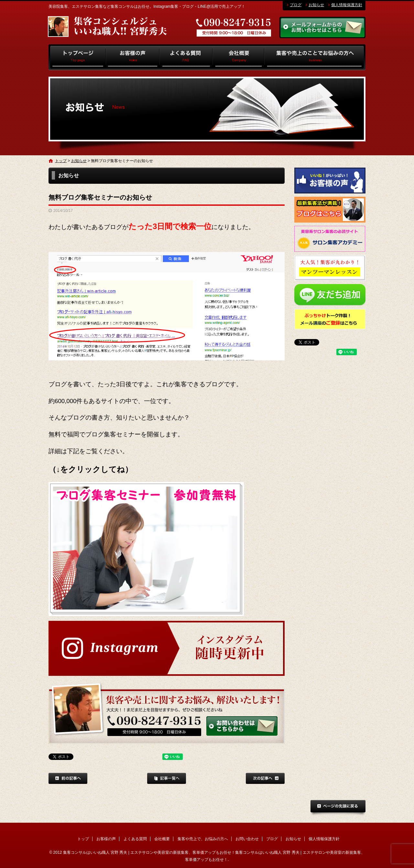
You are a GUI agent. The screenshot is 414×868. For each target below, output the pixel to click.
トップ (77, 57)
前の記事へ (68, 778)
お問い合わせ (247, 839)
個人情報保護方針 (347, 5)
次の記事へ (265, 778)
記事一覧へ (167, 778)
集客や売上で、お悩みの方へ (315, 57)
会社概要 (238, 57)
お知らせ (316, 5)
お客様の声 (133, 57)
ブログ (296, 5)
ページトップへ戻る (338, 808)
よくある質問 (186, 57)
